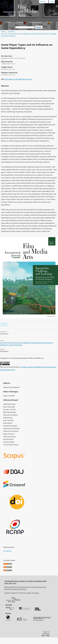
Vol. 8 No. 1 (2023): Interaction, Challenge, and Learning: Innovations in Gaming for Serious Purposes (29, 35)
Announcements (35, 22)
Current (8, 22)
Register (43, 2)
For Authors (7, 551)
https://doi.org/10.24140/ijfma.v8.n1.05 (19, 79)
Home (3, 32)
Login (52, 2)
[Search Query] (25, 27)
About (49, 22)
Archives (20, 22)
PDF (5, 325)
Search (39, 27)
